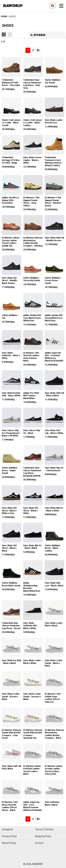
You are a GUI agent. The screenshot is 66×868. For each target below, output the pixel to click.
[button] (52, 6)
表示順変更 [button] (38, 35)
